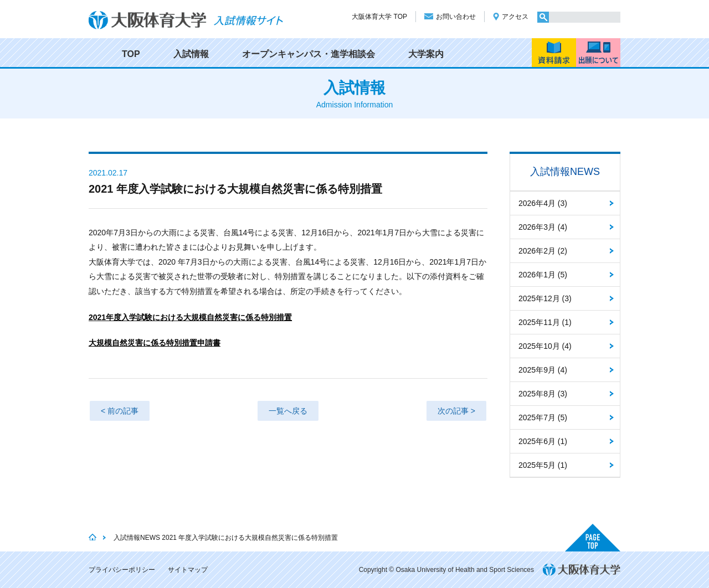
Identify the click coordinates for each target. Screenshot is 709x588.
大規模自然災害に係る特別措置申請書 (155, 343)
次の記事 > (456, 411)
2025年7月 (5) (543, 417)
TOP (131, 54)
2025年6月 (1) (543, 441)
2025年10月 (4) (545, 346)
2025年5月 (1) (543, 465)
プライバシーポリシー (122, 570)
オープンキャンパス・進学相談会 (309, 54)
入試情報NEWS (565, 172)
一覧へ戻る (288, 411)
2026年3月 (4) (543, 227)
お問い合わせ (456, 17)
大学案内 (426, 54)
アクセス (515, 17)
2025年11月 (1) (545, 322)
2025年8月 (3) (543, 394)
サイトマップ (188, 570)
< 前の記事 (120, 411)
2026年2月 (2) (543, 251)
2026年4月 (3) (543, 203)
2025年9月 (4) (543, 370)
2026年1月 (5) (543, 275)
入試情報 (191, 54)
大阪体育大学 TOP (379, 17)
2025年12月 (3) (545, 298)
